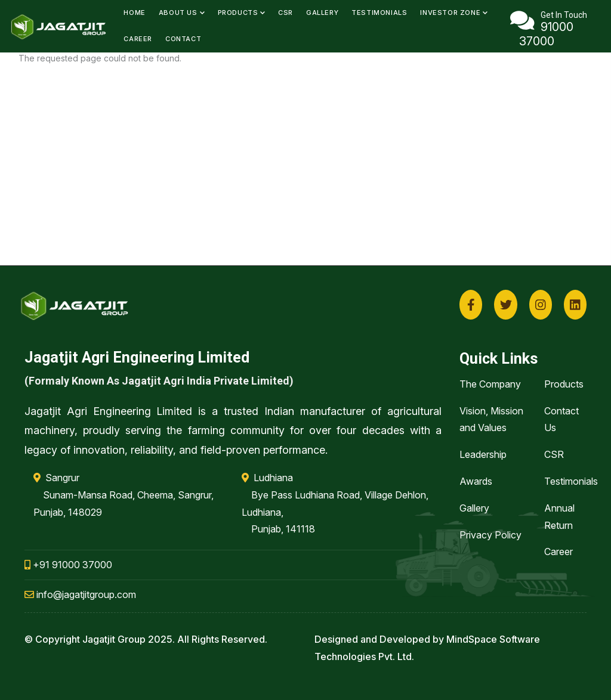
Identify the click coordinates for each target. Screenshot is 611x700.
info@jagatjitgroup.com (80, 594)
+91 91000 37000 (68, 565)
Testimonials (379, 13)
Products (242, 13)
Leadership (483, 454)
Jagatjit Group (114, 639)
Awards (476, 481)
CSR (286, 13)
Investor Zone (454, 13)
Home (134, 13)
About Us (182, 13)
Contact (183, 39)
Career (138, 39)
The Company (490, 384)
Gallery (322, 13)
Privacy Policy (490, 535)
